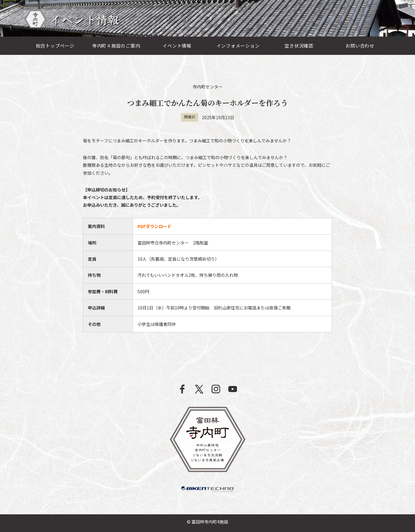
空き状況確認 (299, 46)
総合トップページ (55, 46)
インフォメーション (238, 46)
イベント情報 (177, 46)
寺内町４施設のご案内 (116, 46)
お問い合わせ (360, 46)
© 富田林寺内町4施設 (207, 522)
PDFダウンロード (154, 226)
